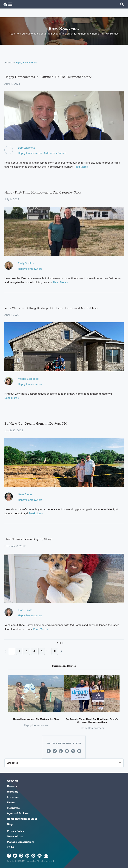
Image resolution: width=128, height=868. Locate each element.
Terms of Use (15, 836)
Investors (13, 797)
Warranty (13, 792)
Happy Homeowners (26, 63)
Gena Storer (25, 494)
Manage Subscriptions (21, 842)
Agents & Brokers (18, 813)
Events (11, 802)
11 (55, 651)
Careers (12, 786)
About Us (13, 781)
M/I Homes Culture (55, 153)
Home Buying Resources (22, 819)
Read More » (81, 167)
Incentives (13, 808)
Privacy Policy (15, 831)
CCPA (11, 847)
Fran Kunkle (25, 610)
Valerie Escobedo (28, 379)
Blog (10, 824)
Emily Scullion (26, 263)
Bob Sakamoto (27, 148)
